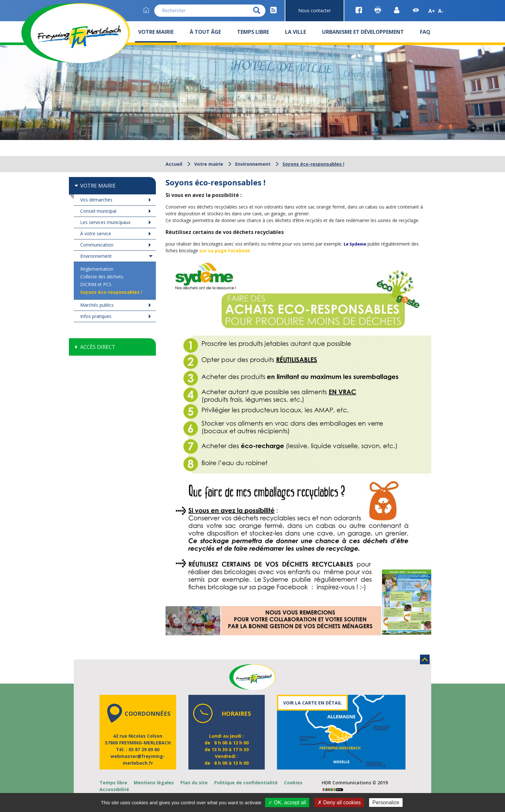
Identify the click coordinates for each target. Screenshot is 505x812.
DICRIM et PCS (96, 284)
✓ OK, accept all (287, 803)
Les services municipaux (105, 222)
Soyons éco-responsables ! (111, 292)
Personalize (386, 803)
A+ (432, 11)
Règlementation (97, 269)
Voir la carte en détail (312, 703)
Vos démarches (96, 200)
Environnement (253, 164)
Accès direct (98, 347)
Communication (97, 245)
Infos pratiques (96, 316)
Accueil (174, 164)
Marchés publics (97, 305)
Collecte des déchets (102, 277)
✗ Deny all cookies (339, 803)
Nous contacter (314, 10)
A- (441, 11)
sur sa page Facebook (225, 251)
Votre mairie (209, 164)
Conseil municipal (98, 211)
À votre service (96, 233)
